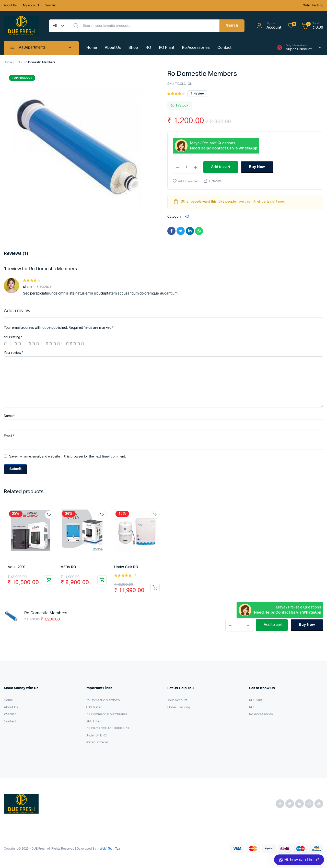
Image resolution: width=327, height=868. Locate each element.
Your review (14, 353)
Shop (133, 48)
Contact (224, 48)
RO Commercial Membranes (107, 714)
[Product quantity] (186, 167)
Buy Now (257, 167)
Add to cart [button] (49, 580)
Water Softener (97, 742)
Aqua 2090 (16, 567)
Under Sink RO (126, 567)
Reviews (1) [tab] (16, 254)
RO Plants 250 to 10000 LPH (107, 728)
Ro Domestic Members (103, 700)
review (198, 94)
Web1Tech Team (111, 849)
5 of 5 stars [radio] (75, 343)
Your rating (13, 337)
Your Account (177, 700)
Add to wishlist (188, 181)
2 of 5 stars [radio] (19, 343)
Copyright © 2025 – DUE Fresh (25, 849)
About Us (10, 5)
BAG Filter (93, 722)
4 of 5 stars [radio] (54, 343)
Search (232, 26)
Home (92, 48)
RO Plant (167, 48)
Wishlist (51, 5)
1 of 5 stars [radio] (7, 343)
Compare (216, 181)
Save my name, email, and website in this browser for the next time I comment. (68, 457)
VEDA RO (68, 567)
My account (31, 5)
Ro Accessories (196, 48)
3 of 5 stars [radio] (35, 343)
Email (9, 436)
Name (9, 416)
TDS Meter (94, 707)
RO (148, 48)
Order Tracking (313, 5)
